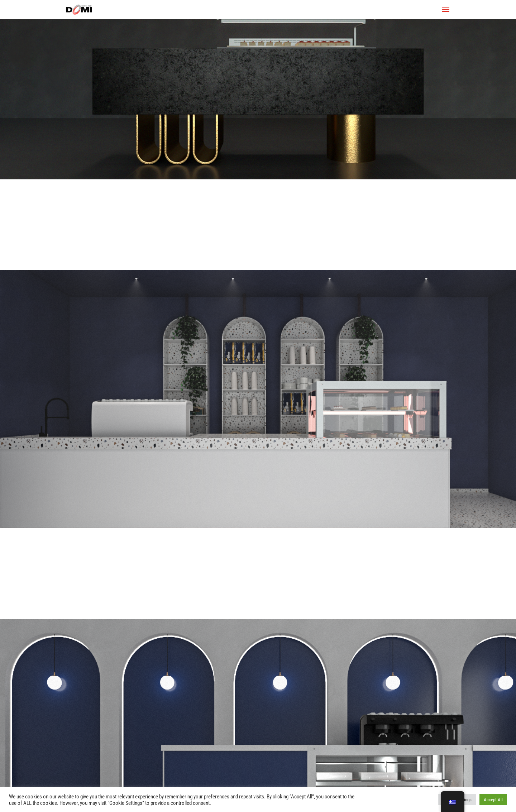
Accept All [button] (493, 800)
